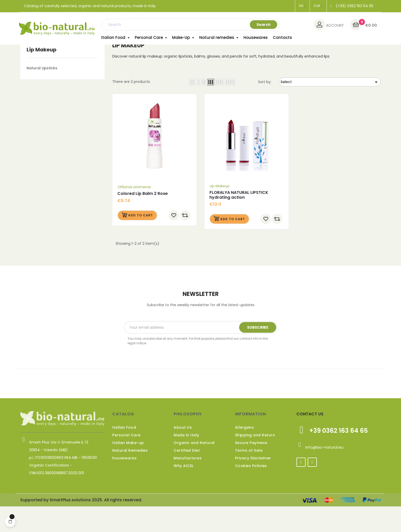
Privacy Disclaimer (253, 484)
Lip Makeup (42, 75)
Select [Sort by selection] (330, 108)
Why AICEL (184, 491)
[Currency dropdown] (318, 6)
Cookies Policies (251, 491)
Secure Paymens (251, 468)
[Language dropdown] (302, 6)
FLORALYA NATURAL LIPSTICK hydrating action (239, 220)
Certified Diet (187, 476)
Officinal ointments (134, 213)
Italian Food (124, 453)
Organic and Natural (194, 468)
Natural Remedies (130, 476)
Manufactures (188, 484)
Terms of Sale (249, 476)
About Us (183, 453)
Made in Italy (186, 461)
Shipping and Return (255, 461)
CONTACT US (310, 440)
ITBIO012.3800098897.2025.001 (57, 498)
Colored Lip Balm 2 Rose (143, 219)
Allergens (244, 453)
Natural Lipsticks (42, 94)
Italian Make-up (128, 468)
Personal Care (126, 461)
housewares (124, 484)
